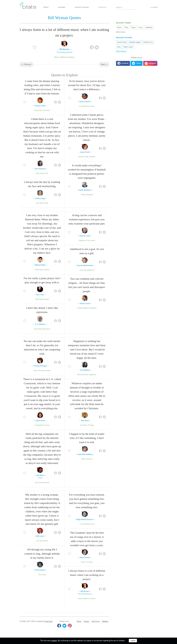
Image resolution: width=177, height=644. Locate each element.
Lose (92, 528)
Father (37, 274)
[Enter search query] (126, 7)
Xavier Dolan (122, 43)
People (80, 312)
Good (36, 429)
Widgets (105, 625)
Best (91, 566)
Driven (92, 110)
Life (81, 429)
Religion (85, 312)
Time (126, 28)
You (80, 110)
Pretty (42, 177)
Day (37, 207)
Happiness (93, 379)
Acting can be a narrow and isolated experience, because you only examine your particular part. (87, 223)
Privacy (86, 625)
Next (103, 65)
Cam (119, 48)
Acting (93, 244)
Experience (82, 244)
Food (46, 177)
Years (133, 28)
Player (41, 303)
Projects (71, 58)
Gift (85, 274)
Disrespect (93, 312)
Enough (46, 303)
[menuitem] (79, 626)
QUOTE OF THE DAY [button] (82, 7)
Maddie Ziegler (135, 43)
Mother (81, 161)
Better (41, 429)
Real (38, 177)
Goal (81, 274)
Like (35, 333)
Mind (79, 379)
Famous (47, 429)
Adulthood (90, 274)
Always (42, 207)
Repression (46, 333)
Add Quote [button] (96, 625)
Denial (40, 333)
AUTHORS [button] (62, 7)
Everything (86, 528)
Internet (46, 486)
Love (141, 28)
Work (36, 374)
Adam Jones (128, 48)
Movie (83, 566)
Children (45, 545)
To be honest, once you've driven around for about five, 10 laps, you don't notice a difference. (87, 89)
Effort (85, 429)
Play (37, 303)
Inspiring (92, 161)
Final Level (48, 625)
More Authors (121, 52)
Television (47, 114)
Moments (85, 379)
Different (64, 58)
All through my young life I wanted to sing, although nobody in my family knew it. (42, 558)
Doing (36, 114)
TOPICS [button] (46, 7)
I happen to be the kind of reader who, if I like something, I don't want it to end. (87, 442)
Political (84, 199)
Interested (41, 374)
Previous (28, 65)
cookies (54, 641)
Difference (86, 110)
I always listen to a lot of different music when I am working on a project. (87, 579)
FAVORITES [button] (102, 7)
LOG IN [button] (155, 7)
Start (41, 114)
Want (83, 463)
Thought (91, 429)
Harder (48, 374)
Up (36, 486)
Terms (79, 625)
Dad (41, 274)
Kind (87, 463)
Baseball (90, 199)
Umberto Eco (148, 43)
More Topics (121, 33)
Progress (46, 274)
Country (40, 486)
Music (57, 58)
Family (44, 579)
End (91, 463)
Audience (149, 28)
